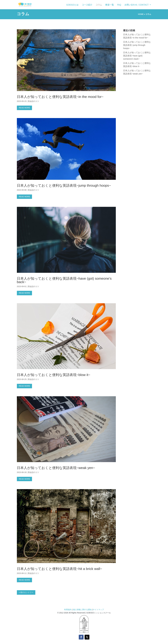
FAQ (119, 5)
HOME (141, 14)
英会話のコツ (33, 101)
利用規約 (68, 610)
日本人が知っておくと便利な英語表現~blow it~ (54, 375)
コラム (99, 5)
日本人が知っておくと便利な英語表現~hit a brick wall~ (60, 569)
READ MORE (25, 108)
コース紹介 (87, 5)
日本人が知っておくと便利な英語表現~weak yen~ (56, 468)
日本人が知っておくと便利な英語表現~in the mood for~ (60, 97)
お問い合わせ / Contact (137, 5)
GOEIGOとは (72, 5)
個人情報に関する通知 (82, 610)
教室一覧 (110, 5)
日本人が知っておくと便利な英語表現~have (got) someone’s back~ (64, 280)
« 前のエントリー (26, 592)
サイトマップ (98, 610)
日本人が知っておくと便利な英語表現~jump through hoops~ (64, 185)
